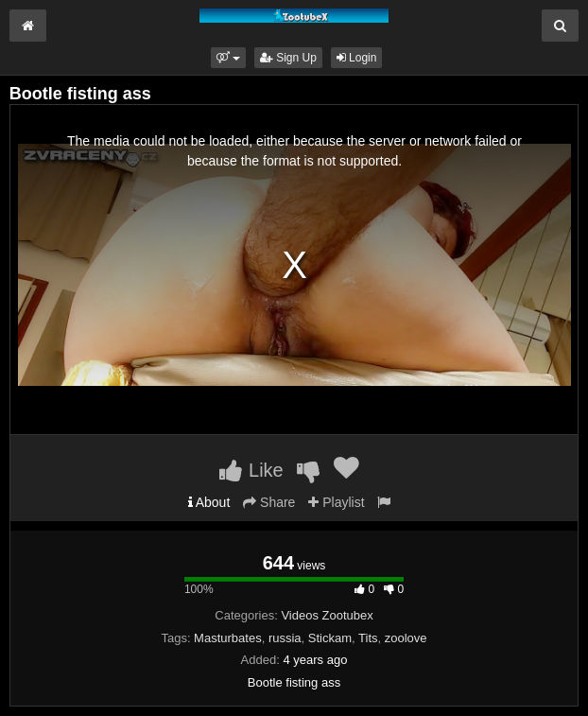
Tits (368, 638)
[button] (228, 58)
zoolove (406, 638)
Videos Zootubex (327, 615)
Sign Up (288, 58)
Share (269, 502)
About (209, 502)
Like (251, 470)
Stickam (330, 638)
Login (357, 58)
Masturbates (228, 638)
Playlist (336, 502)
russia (285, 638)
